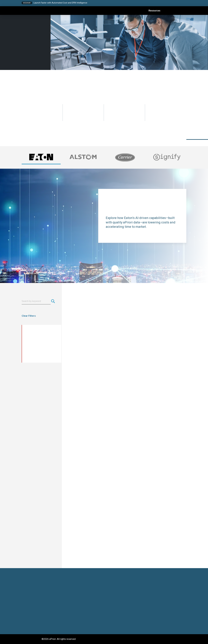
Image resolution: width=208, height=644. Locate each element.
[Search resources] (36, 301)
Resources (154, 11)
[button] (158, 3)
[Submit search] (54, 301)
